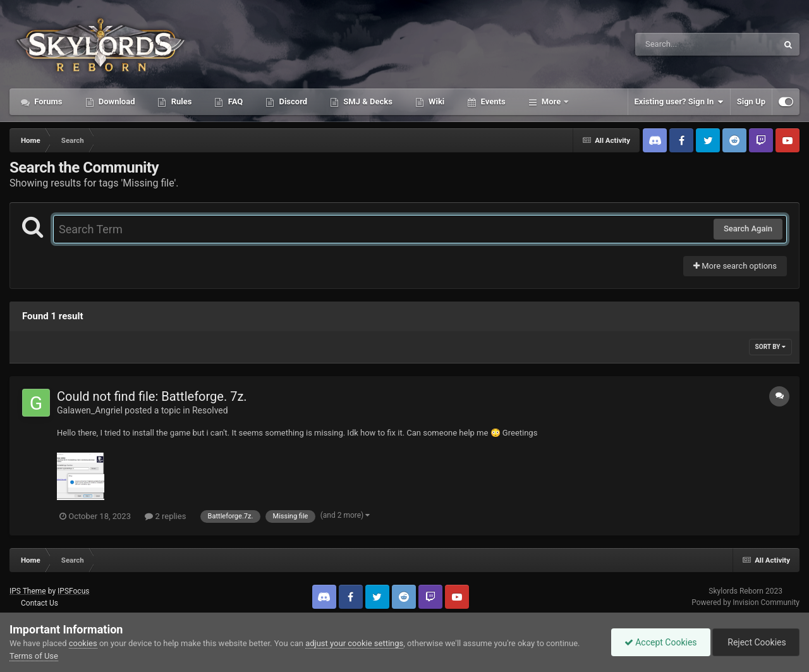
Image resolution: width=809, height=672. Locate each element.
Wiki (435, 101)
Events (492, 101)
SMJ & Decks (367, 101)
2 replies (165, 516)
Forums (47, 101)
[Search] (674, 44)
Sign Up (751, 101)
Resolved (210, 410)
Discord (292, 101)
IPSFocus (73, 591)
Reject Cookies (756, 642)
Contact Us (40, 603)
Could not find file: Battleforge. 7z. (152, 396)
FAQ (234, 101)
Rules (180, 101)
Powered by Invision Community (745, 602)
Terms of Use (34, 656)
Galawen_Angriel (90, 410)
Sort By (770, 347)
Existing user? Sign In (679, 102)
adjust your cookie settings (354, 643)
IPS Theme (28, 591)
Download (116, 101)
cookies (83, 643)
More (551, 101)
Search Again (748, 229)
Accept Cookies (661, 642)
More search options (735, 266)
